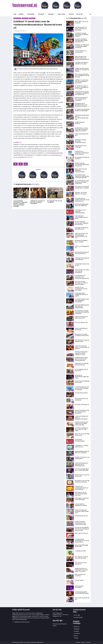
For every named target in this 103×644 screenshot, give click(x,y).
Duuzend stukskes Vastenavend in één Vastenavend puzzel (80, 523)
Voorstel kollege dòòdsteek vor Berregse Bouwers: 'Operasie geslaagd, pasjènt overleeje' (20, 204)
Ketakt (71, 14)
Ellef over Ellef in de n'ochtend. (80, 575)
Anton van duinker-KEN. (81, 323)
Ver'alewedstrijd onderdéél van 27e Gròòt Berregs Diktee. (82, 541)
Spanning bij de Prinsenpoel (79, 587)
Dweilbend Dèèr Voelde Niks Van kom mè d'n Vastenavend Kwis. (81, 359)
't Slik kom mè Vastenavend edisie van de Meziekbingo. (82, 488)
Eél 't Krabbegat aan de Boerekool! (81, 370)
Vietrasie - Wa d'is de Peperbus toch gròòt (81, 193)
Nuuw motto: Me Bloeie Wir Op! (82, 599)
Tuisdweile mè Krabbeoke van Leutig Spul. (82, 259)
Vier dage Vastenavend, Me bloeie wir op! (82, 228)
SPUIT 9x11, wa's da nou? (81, 533)
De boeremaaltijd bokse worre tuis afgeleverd (82, 205)
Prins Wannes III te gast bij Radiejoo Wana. (82, 341)
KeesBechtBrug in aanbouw (80, 123)
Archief (51, 14)
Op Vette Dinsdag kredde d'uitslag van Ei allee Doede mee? (82, 182)
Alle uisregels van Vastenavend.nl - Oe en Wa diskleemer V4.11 (60, 615)
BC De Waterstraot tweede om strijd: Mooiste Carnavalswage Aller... (82, 176)
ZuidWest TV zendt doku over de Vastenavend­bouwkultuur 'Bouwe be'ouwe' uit (38, 25)
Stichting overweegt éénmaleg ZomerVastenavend (80, 141)
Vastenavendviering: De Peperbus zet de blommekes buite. (81, 464)
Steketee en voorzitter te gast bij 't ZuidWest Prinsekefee (38, 202)
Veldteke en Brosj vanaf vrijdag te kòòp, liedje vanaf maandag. (81, 423)
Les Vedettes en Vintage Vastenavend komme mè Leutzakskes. (82, 312)
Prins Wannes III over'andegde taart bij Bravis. (81, 217)
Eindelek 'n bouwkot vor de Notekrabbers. (82, 458)
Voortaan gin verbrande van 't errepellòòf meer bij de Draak (82, 76)
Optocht (41, 14)
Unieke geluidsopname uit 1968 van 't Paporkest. (82, 452)
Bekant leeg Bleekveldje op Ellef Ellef (81, 546)
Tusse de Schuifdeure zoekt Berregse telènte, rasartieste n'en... (81, 40)
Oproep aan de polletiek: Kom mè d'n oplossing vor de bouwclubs (82, 529)
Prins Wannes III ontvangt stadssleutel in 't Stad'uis (82, 187)
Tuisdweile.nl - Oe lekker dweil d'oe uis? (82, 446)
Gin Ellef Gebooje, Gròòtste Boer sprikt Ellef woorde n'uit (82, 165)
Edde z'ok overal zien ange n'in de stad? (82, 434)
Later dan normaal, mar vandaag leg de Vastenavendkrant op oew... (81, 236)
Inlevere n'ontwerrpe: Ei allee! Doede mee (81, 317)
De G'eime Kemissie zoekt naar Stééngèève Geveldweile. (82, 300)
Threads (76, 638)
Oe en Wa (79, 14)
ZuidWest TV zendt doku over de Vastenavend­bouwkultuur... (82, 81)
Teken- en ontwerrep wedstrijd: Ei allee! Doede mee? (82, 511)
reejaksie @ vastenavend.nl (22, 622)
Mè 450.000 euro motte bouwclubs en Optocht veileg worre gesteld (81, 129)
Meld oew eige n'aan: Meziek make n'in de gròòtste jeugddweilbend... (82, 58)
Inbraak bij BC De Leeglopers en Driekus (81, 505)
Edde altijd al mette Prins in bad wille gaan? (82, 499)
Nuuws (21, 14)
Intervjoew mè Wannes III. (82, 405)
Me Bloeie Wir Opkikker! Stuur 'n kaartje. (81, 241)
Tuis (15, 14)
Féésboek (76, 627)
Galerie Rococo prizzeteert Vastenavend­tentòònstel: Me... (82, 153)
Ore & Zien (61, 14)
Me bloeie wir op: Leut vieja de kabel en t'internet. (82, 481)
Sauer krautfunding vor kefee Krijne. (81, 329)
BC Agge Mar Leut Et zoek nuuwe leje (55, 202)
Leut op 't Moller (79, 580)
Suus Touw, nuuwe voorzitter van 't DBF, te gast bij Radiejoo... (81, 283)
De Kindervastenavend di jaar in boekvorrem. (82, 253)
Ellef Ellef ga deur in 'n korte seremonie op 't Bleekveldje (81, 29)
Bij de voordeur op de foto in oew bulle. (82, 475)
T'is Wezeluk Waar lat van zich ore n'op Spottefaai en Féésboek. (82, 388)
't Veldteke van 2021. (80, 551)
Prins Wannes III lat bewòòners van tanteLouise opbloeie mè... (82, 277)
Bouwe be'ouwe (17, 18)
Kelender (31, 14)
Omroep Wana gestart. (81, 393)
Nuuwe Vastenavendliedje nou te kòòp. (82, 382)
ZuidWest (30, 157)
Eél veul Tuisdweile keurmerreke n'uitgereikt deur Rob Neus (82, 223)
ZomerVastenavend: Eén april (82, 135)
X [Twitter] (77, 633)
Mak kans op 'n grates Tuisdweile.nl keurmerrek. (82, 335)
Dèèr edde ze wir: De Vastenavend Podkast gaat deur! (81, 494)
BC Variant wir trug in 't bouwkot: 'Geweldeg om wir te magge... (82, 87)
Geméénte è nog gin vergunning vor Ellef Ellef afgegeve (82, 35)
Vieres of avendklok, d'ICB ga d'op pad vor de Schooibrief (82, 412)
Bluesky (76, 636)
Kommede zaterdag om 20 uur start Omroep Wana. (82, 429)
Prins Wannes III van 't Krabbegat (81, 146)
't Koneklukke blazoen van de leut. (82, 265)
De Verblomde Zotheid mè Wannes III (82, 158)
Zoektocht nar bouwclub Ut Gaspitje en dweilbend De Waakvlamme (82, 93)
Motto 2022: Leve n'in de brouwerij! (81, 22)
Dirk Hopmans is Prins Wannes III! (81, 563)
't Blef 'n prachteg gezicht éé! (82, 247)
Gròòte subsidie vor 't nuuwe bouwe (81, 51)
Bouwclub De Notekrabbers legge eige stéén (82, 377)
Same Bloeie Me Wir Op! (81, 516)
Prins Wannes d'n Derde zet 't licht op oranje (81, 557)
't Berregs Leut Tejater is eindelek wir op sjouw (82, 63)
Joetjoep (76, 631)
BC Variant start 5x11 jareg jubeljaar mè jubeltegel (82, 110)
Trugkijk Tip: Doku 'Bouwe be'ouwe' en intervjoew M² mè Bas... (82, 70)
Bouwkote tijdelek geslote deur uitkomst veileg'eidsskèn (82, 306)
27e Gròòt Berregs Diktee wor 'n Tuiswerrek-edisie (82, 470)
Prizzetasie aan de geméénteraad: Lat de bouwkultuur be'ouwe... (81, 105)
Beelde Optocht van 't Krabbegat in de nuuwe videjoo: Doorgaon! (81, 570)
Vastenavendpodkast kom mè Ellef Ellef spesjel (82, 593)
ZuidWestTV (32, 18)
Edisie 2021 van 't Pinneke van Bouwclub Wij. (82, 364)
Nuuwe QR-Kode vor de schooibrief (81, 399)
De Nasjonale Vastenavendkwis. (80, 440)
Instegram (77, 629)
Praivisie (78, 642)
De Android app (78, 617)
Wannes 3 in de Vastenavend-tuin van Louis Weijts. (81, 289)
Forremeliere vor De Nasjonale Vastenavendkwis (80, 211)
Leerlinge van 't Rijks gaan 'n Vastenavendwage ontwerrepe (82, 46)
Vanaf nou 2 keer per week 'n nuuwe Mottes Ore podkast (82, 347)
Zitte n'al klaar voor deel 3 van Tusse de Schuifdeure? (82, 271)
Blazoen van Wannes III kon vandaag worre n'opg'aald (81, 99)
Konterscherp (25, 18)
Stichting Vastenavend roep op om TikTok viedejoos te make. (81, 353)
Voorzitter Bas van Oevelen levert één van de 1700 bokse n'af (82, 200)
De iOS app (77, 615)
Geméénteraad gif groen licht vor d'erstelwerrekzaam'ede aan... (82, 117)
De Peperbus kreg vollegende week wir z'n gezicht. (81, 295)
